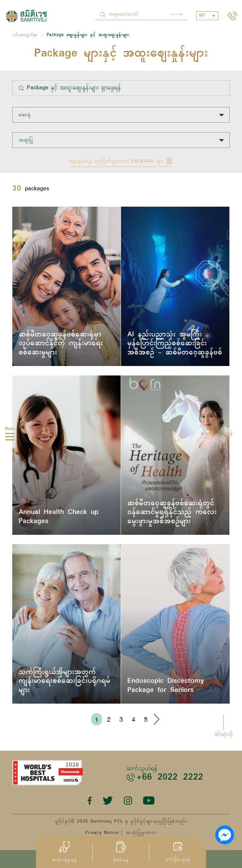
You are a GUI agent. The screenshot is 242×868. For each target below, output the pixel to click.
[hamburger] (10, 438)
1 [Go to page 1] (97, 719)
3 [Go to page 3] (121, 719)
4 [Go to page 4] (133, 719)
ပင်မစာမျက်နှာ (25, 35)
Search (176, 14)
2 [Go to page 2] (109, 719)
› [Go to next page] (156, 719)
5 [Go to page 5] (146, 719)
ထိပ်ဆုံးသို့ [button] (223, 734)
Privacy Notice (102, 833)
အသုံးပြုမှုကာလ (141, 833)
